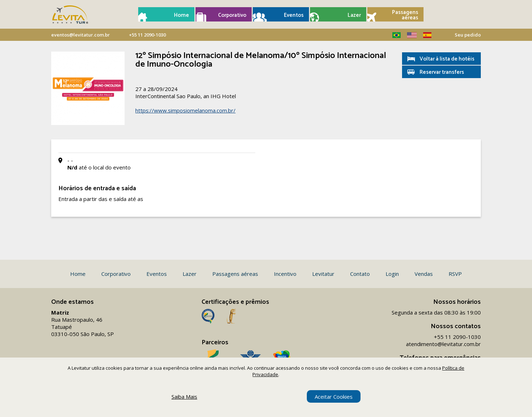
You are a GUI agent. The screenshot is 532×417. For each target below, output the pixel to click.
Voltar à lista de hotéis (447, 59)
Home (182, 15)
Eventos (294, 15)
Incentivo (285, 274)
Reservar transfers (442, 72)
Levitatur (323, 274)
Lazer (354, 15)
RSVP (455, 274)
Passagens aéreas (405, 15)
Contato (360, 274)
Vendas (424, 274)
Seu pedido (468, 35)
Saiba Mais (184, 397)
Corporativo (232, 15)
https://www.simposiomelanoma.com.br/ (185, 110)
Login (392, 274)
